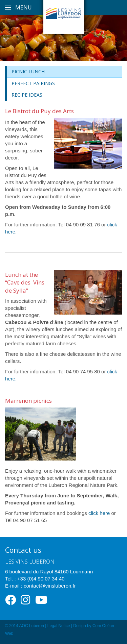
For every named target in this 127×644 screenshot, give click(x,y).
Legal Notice (59, 626)
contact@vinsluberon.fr (50, 586)
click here (99, 513)
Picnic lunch (28, 71)
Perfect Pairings (33, 83)
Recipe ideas (27, 95)
